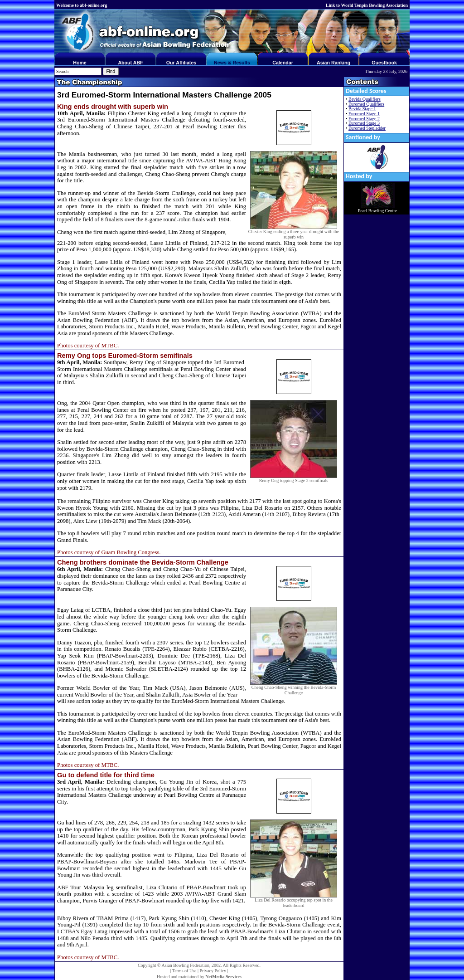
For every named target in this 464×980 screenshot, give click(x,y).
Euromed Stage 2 (364, 119)
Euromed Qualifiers (366, 104)
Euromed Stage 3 (364, 123)
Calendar (283, 63)
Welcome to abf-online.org (82, 5)
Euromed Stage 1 (364, 114)
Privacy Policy (213, 971)
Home (80, 63)
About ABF (130, 63)
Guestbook (384, 63)
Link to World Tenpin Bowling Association (367, 5)
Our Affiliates (181, 63)
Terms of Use (184, 971)
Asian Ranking (333, 63)
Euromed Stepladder (367, 128)
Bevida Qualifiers (365, 99)
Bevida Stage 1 (362, 109)
